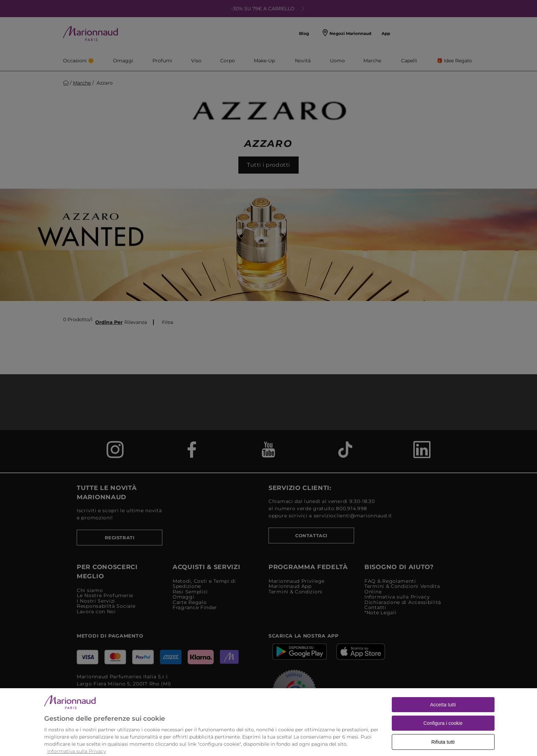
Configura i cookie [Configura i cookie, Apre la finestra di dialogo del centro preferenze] (443, 734)
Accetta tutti (443, 715)
